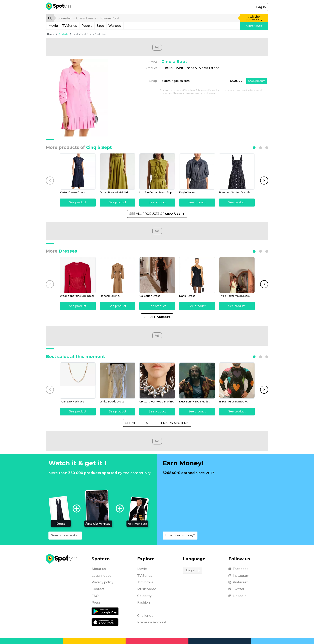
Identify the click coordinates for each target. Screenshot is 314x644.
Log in (261, 7)
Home (51, 34)
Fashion (143, 602)
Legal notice (101, 575)
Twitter (236, 589)
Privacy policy (102, 582)
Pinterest (238, 582)
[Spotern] (59, 7)
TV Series (70, 26)
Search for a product (65, 535)
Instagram (239, 575)
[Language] (193, 570)
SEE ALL (157, 317)
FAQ (95, 595)
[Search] (50, 18)
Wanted (115, 26)
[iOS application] (105, 622)
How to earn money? (180, 535)
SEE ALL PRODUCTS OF (157, 214)
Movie (53, 26)
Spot (100, 26)
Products (63, 34)
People (87, 26)
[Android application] (105, 611)
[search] (147, 18)
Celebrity (144, 595)
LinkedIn (238, 595)
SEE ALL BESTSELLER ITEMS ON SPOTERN (157, 422)
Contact (98, 589)
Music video (147, 589)
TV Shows (145, 582)
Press (96, 602)
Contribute (254, 26)
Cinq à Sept (174, 62)
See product (78, 202)
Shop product (257, 81)
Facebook (238, 568)
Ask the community (254, 18)
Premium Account (152, 622)
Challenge (145, 615)
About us (99, 568)
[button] (254, 148)
